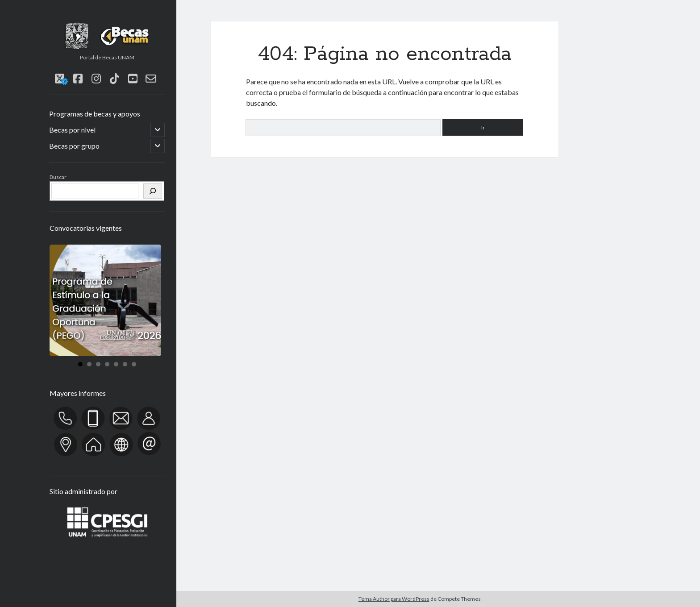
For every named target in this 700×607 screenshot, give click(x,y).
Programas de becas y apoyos (95, 114)
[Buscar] (153, 191)
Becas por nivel (72, 130)
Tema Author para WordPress (394, 599)
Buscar (58, 177)
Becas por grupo (74, 146)
